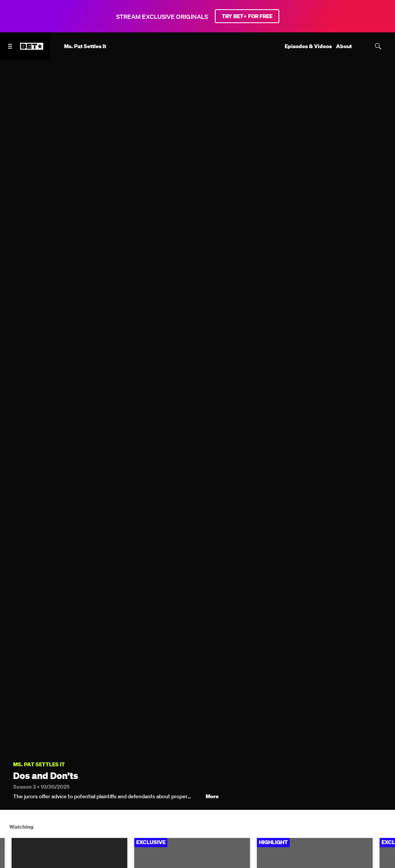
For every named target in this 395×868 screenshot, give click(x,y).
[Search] (378, 46)
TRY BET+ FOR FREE (247, 16)
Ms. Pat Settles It (39, 765)
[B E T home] (32, 50)
